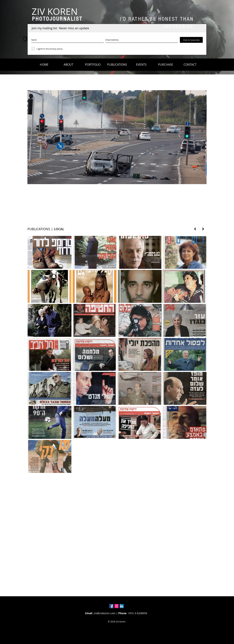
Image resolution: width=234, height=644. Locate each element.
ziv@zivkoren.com (104, 613)
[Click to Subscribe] (191, 40)
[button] (68, 65)
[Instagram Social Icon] (117, 606)
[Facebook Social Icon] (111, 606)
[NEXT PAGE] (203, 229)
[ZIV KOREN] (55, 12)
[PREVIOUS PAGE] (195, 229)
